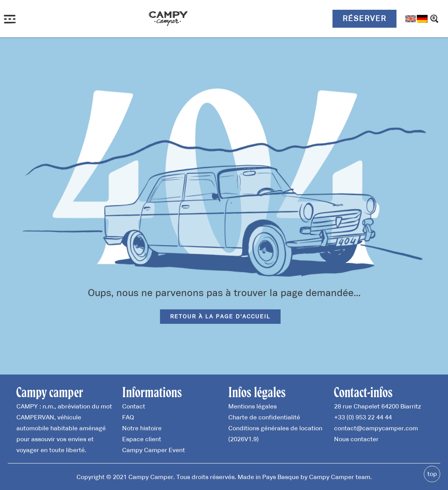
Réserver (364, 18)
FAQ (128, 417)
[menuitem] (411, 19)
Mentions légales (252, 406)
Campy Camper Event (154, 450)
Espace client (142, 439)
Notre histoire (142, 428)
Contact (134, 406)
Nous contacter (356, 439)
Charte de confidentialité (264, 417)
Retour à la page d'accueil (220, 316)
